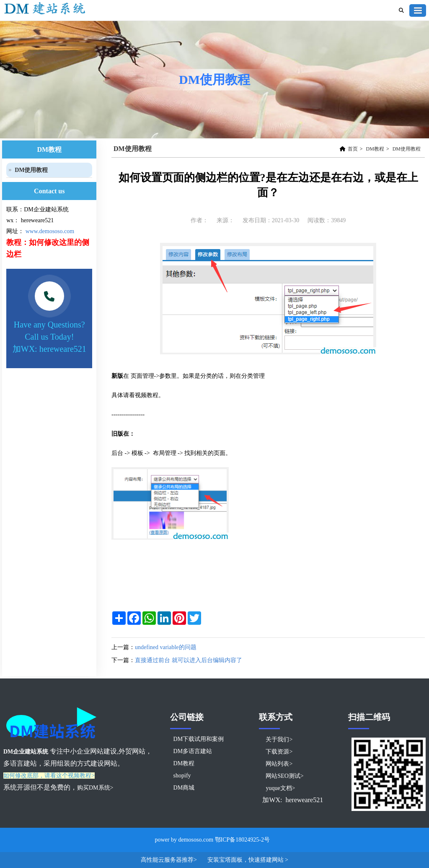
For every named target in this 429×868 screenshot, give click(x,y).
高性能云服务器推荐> (169, 860)
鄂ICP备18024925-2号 (242, 840)
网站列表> (279, 764)
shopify (182, 776)
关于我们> (279, 739)
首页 (353, 149)
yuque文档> (280, 788)
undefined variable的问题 (166, 647)
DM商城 (184, 788)
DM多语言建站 (193, 751)
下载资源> (279, 752)
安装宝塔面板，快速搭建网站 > (248, 860)
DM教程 (375, 149)
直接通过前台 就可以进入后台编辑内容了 (189, 660)
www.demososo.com (50, 231)
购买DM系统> (95, 788)
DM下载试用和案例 (199, 739)
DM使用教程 (407, 149)
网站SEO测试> (284, 776)
